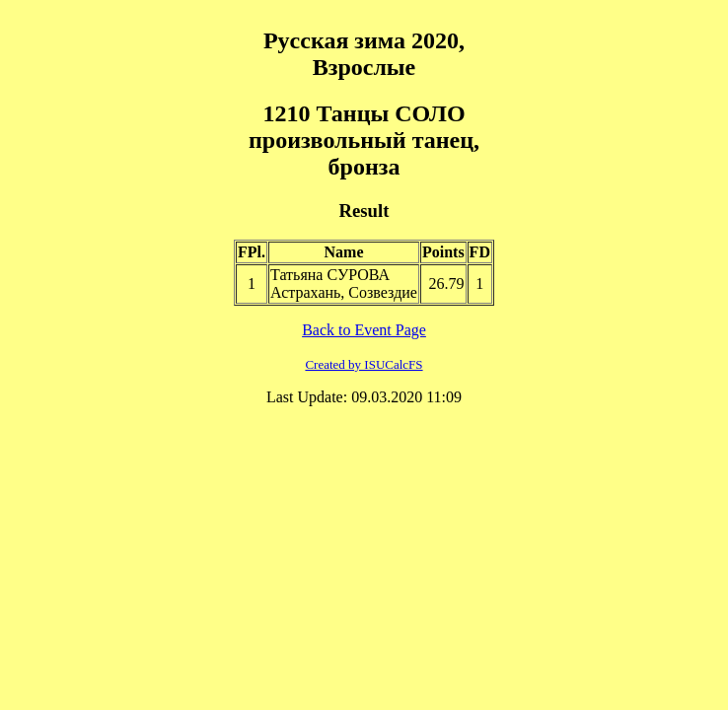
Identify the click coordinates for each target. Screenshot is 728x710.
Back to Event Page (364, 330)
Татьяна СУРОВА (330, 275)
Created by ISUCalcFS (364, 364)
